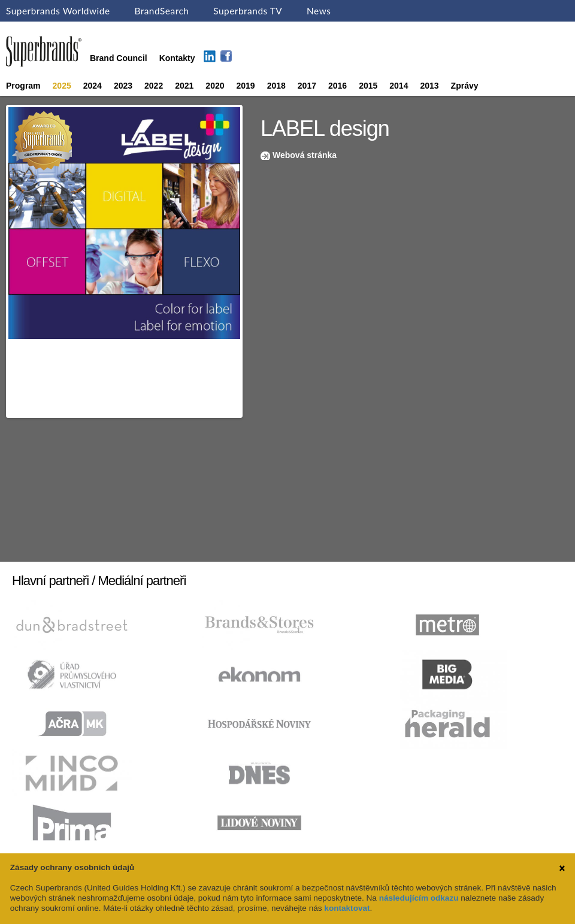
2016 (338, 86)
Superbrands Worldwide (58, 11)
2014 (399, 86)
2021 (184, 86)
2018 (276, 86)
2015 (368, 86)
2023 (123, 86)
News (319, 11)
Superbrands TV (248, 11)
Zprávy (465, 86)
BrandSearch (161, 11)
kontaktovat (347, 908)
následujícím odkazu (419, 898)
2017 (307, 86)
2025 (62, 86)
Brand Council (119, 58)
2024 (93, 86)
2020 (215, 86)
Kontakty (177, 58)
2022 (154, 86)
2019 (246, 86)
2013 (429, 86)
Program (23, 86)
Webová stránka (305, 155)
